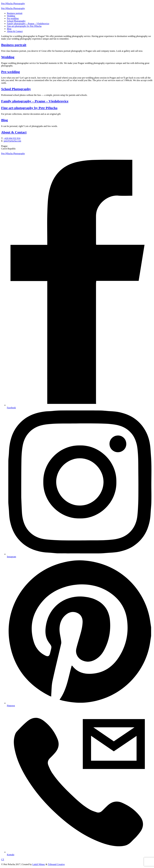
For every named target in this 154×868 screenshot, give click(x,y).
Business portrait (15, 13)
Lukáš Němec (39, 864)
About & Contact (15, 31)
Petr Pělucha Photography (13, 4)
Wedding (11, 16)
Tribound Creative (56, 864)
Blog (9, 29)
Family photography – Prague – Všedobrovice (28, 24)
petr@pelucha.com (12, 141)
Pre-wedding (13, 18)
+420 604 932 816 (12, 138)
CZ (3, 859)
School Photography (16, 21)
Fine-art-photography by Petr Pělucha (24, 26)
